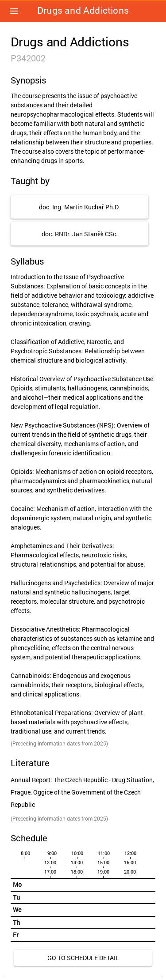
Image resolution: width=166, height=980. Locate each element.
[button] (14, 11)
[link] (83, 958)
